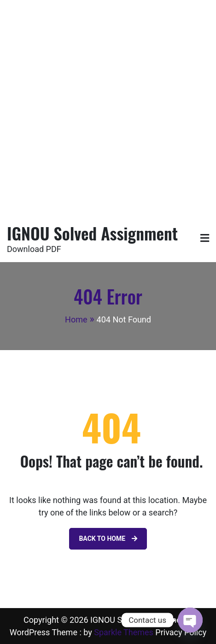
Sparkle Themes (124, 632)
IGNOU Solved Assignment (92, 233)
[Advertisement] (108, 108)
